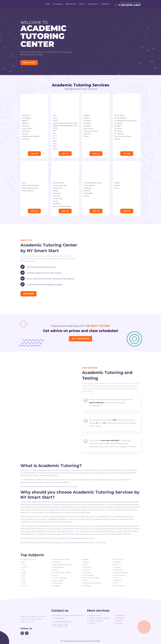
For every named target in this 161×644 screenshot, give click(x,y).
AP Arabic (118, 126)
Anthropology (57, 583)
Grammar (87, 191)
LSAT (55, 144)
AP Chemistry (119, 134)
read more (28, 294)
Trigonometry (27, 129)
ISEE (54, 115)
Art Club (25, 586)
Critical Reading (89, 185)
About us (119, 621)
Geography (87, 123)
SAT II (55, 136)
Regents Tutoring (95, 616)
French (117, 188)
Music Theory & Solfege (123, 136)
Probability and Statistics (31, 136)
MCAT (55, 141)
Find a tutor (30, 63)
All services (57, 4)
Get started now (80, 339)
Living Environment (91, 131)
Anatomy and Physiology (62, 206)
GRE (54, 146)
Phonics (86, 196)
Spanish (117, 185)
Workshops (92, 4)
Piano (24, 183)
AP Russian (118, 123)
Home (47, 4)
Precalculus (26, 131)
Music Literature (28, 191)
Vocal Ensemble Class (30, 188)
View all (34, 154)
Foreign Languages (60, 578)
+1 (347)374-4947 (129, 5)
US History (87, 126)
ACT (54, 138)
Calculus (25, 134)
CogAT (55, 118)
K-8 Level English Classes (93, 183)
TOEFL (55, 149)
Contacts (119, 623)
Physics (86, 136)
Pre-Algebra (26, 118)
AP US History (119, 115)
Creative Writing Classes (61, 559)
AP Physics (118, 131)
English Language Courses (62, 565)
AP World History (120, 118)
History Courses (58, 580)
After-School (71, 4)
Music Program (88, 575)
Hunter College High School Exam (65, 123)
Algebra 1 (25, 121)
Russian (117, 183)
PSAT (55, 131)
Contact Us (106, 4)
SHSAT (55, 121)
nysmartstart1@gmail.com (62, 622)
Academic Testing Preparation (99, 618)
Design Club (57, 562)
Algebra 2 (25, 123)
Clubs (81, 4)
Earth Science (88, 129)
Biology (55, 191)
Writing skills (88, 193)
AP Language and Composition (126, 121)
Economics (26, 139)
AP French (118, 129)
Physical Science (59, 183)
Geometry (26, 126)
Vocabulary (87, 188)
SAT (54, 133)
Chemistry (87, 134)
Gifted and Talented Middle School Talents (65, 126)
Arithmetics (26, 115)
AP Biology (57, 193)
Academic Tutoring (29, 559)
